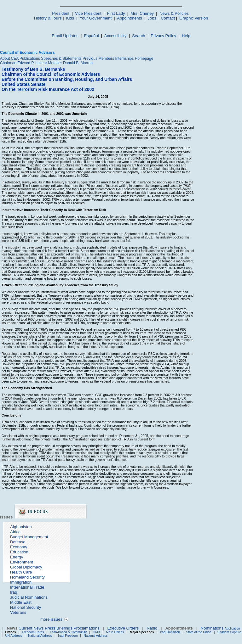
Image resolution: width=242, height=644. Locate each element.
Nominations (212, 628)
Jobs (152, 18)
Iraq (14, 592)
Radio (152, 628)
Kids (70, 18)
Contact (168, 18)
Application (232, 628)
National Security (26, 607)
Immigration (21, 582)
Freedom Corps (33, 632)
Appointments (130, 18)
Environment (22, 562)
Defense (18, 542)
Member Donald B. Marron (70, 63)
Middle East (21, 602)
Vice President (88, 13)
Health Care (21, 572)
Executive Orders (123, 628)
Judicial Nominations (29, 597)
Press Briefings (58, 628)
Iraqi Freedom (68, 636)
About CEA (9, 59)
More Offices (115, 632)
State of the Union (199, 632)
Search (138, 36)
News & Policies (174, 13)
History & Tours (48, 18)
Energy (17, 557)
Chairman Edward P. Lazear (23, 63)
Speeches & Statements (61, 59)
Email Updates (65, 36)
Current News (31, 628)
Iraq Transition (170, 632)
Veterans (18, 612)
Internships (125, 59)
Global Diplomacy (26, 567)
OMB (96, 632)
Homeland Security (27, 577)
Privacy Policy (163, 36)
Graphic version (194, 18)
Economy (19, 547)
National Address (40, 636)
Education (19, 552)
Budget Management (29, 537)
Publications (30, 59)
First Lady (116, 13)
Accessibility (115, 36)
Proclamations (86, 628)
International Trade (27, 587)
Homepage (144, 59)
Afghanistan (21, 527)
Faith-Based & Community (69, 632)
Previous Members (98, 59)
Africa (15, 532)
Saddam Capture (229, 632)
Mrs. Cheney (142, 13)
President (61, 13)
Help (186, 36)
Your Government (96, 18)
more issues (51, 619)
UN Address (14, 636)
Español (92, 36)
